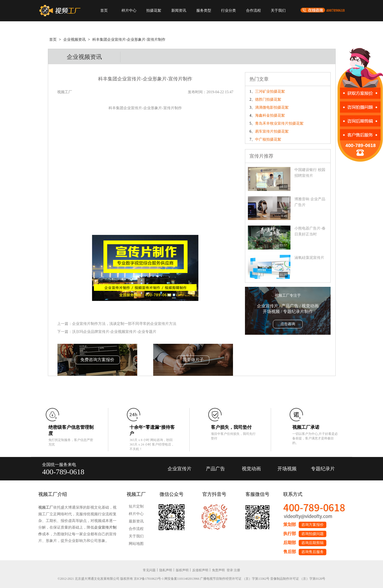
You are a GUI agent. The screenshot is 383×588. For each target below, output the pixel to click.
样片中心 (129, 11)
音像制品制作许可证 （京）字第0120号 (298, 579)
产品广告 (215, 469)
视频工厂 (46, 507)
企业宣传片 (180, 469)
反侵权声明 (200, 570)
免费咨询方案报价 (97, 360)
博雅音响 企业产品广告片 (310, 202)
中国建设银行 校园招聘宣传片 (310, 173)
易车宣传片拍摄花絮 (272, 131)
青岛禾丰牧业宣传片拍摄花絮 (279, 123)
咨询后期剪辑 (313, 543)
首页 (104, 11)
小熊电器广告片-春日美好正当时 (310, 231)
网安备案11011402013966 (182, 579)
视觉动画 (251, 469)
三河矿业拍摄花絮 (270, 91)
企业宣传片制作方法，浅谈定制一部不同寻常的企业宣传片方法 (124, 324)
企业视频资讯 (74, 40)
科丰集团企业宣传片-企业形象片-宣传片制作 (129, 40)
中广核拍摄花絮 (268, 139)
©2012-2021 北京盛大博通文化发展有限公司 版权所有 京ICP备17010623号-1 (111, 579)
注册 (237, 570)
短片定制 (136, 506)
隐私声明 (166, 570)
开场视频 (287, 469)
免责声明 (218, 570)
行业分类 (228, 11)
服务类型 (204, 11)
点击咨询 (288, 324)
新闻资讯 (179, 11)
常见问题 (149, 570)
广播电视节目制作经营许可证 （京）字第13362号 (235, 579)
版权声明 (182, 570)
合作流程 (253, 11)
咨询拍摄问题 (313, 534)
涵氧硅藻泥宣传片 (309, 258)
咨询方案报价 (313, 525)
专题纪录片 (323, 469)
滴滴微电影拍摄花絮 (272, 107)
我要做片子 (193, 360)
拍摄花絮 (154, 11)
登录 (230, 570)
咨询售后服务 (313, 552)
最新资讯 (136, 521)
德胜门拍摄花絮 (268, 99)
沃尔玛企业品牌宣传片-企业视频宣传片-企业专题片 (114, 332)
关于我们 (278, 11)
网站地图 (136, 544)
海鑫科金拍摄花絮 (270, 115)
